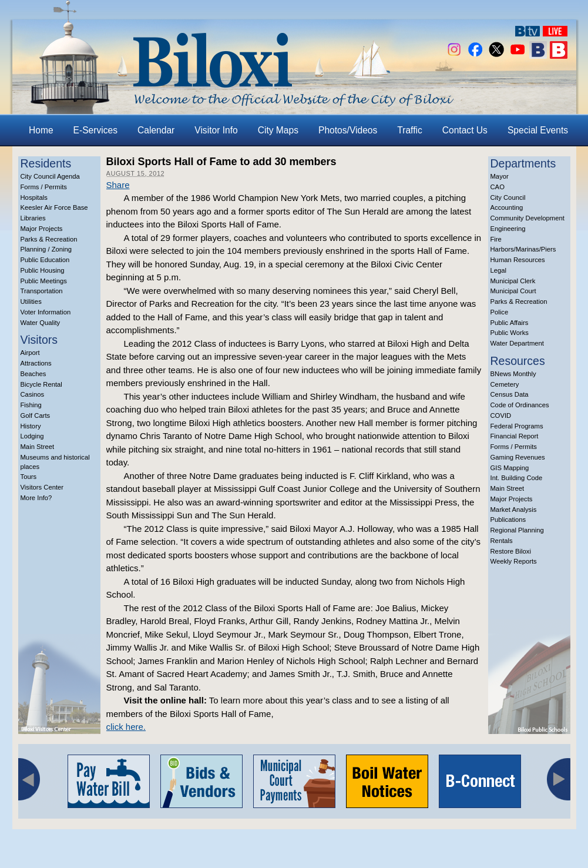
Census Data (510, 394)
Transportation (42, 291)
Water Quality (41, 323)
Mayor (500, 176)
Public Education (45, 260)
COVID (501, 415)
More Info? (36, 498)
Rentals (502, 541)
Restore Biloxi (511, 551)
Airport (30, 353)
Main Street (38, 447)
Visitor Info (216, 130)
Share (118, 185)
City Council (508, 197)
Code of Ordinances (520, 405)
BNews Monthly (513, 374)
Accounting (507, 207)
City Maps (278, 130)
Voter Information (46, 312)
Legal (499, 270)
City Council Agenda (50, 176)
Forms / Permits (44, 187)
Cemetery (505, 384)
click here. (126, 727)
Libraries (33, 218)
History (31, 426)
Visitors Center (42, 487)
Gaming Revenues (518, 457)
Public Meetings (44, 281)
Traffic (409, 130)
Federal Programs (517, 426)
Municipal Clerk (513, 281)
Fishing (31, 405)
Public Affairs (510, 323)
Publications (508, 520)
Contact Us (465, 130)
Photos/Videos (348, 130)
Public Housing (43, 270)
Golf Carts (36, 415)
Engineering (508, 229)
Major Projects (42, 229)
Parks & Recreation (49, 239)
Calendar (156, 130)
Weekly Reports (514, 561)
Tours (29, 477)
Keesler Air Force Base (54, 207)
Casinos (33, 394)
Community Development (527, 218)
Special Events (538, 130)
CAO (498, 187)
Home (41, 130)
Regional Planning (517, 530)
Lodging (32, 436)
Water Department (518, 343)
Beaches (33, 374)
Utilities (31, 301)
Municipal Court (513, 291)
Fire (496, 239)
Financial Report (515, 436)
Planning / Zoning (46, 249)
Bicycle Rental (41, 384)
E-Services (95, 130)
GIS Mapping (510, 468)
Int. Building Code (517, 478)
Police (500, 312)
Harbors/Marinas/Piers (523, 249)
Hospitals (34, 197)
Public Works (510, 333)
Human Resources (518, 260)
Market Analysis (514, 510)
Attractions (36, 363)
